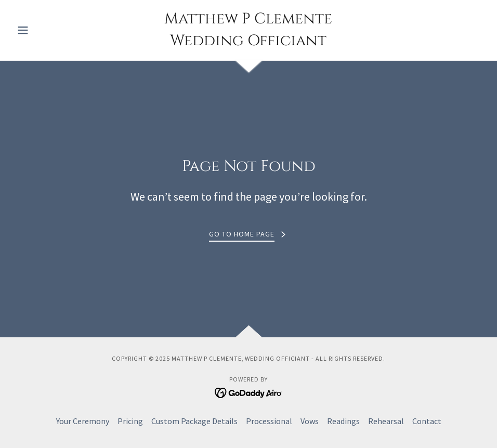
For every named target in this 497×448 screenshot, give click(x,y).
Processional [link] (269, 421)
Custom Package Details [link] (194, 421)
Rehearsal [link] (386, 421)
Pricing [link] (130, 421)
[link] (248, 42)
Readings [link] (343, 421)
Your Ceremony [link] (83, 421)
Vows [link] (310, 421)
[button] (48, 30)
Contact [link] (427, 421)
